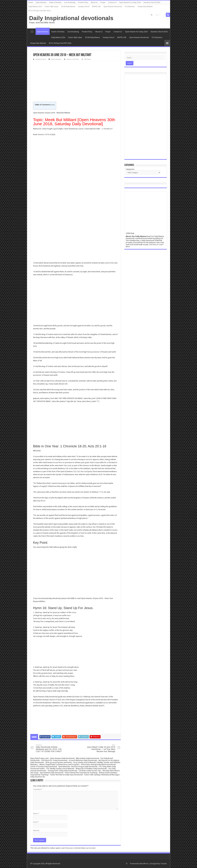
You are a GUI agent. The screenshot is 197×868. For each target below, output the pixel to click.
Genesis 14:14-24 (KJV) (47, 134)
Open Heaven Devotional (113, 7)
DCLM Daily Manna (68, 7)
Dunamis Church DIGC (152, 2)
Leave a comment (73, 59)
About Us (94, 2)
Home (31, 2)
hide (52, 105)
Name (36, 814)
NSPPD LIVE (96, 7)
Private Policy (83, 2)
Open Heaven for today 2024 (130, 2)
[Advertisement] (76, 81)
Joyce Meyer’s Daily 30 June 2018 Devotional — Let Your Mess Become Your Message (101, 748)
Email (36, 822)
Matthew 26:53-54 (98, 474)
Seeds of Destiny (55, 2)
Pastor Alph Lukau (52, 7)
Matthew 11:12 (97, 492)
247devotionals (41, 59)
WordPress (144, 864)
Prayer (103, 2)
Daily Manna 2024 (35, 7)
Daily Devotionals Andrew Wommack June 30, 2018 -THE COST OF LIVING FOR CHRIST (50, 748)
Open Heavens (41, 2)
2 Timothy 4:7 (107, 129)
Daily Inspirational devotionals (71, 18)
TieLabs (164, 864)
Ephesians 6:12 (92, 509)
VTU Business (130, 7)
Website (36, 830)
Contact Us (112, 2)
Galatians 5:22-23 (72, 471)
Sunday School (84, 7)
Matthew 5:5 (63, 468)
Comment (38, 789)
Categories (130, 169)
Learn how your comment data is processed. (78, 848)
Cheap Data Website (145, 7)
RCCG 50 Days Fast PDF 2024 (39, 11)
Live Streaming (70, 2)
